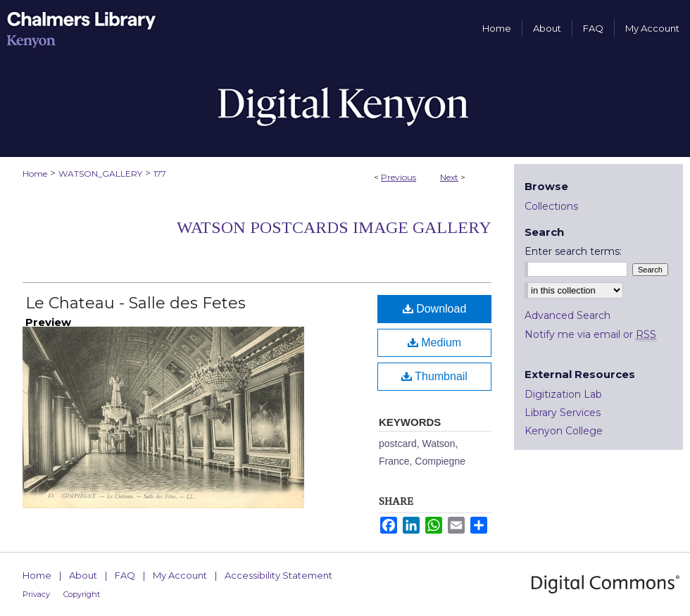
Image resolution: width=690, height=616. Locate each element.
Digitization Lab (563, 394)
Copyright (82, 594)
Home (35, 174)
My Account (180, 575)
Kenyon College (564, 431)
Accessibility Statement (278, 575)
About (83, 575)
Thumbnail (434, 376)
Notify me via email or (590, 334)
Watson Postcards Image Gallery (334, 227)
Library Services (563, 413)
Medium (434, 342)
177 (160, 174)
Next (449, 177)
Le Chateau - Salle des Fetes (136, 303)
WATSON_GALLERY (100, 174)
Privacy (36, 594)
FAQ (125, 575)
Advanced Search (567, 315)
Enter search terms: (573, 251)
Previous (399, 177)
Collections (551, 206)
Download (435, 309)
